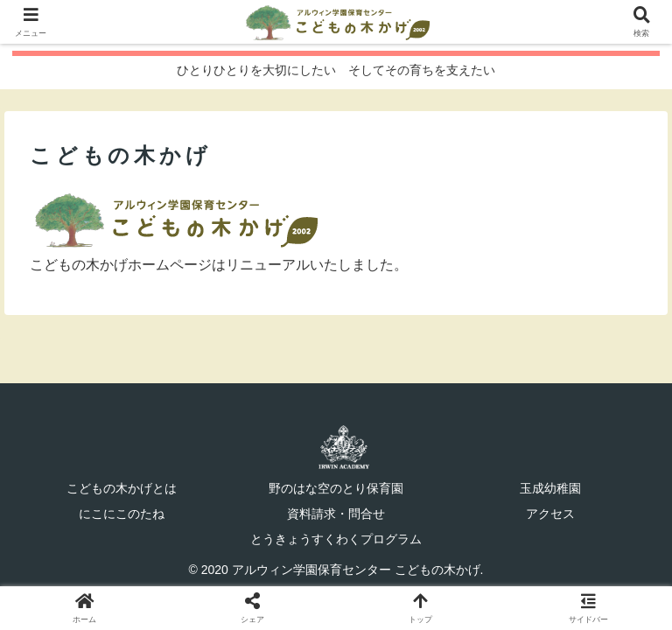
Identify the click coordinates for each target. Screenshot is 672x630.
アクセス (550, 514)
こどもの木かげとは (122, 488)
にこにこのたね (122, 514)
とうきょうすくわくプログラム (336, 539)
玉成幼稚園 (550, 488)
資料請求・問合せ (336, 514)
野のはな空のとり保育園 (336, 488)
